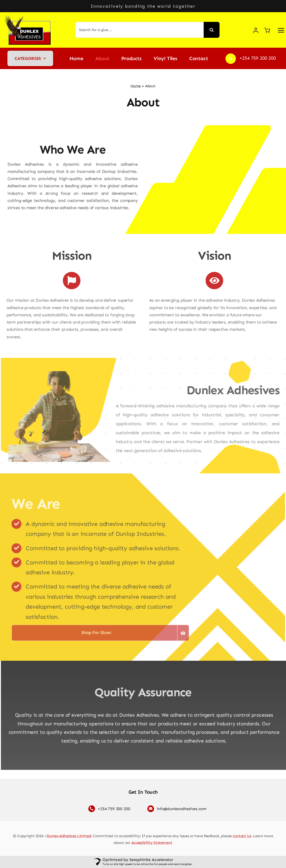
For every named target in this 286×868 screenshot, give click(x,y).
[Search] (212, 30)
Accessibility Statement (152, 843)
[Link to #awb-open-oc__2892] (281, 30)
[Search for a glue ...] (139, 30)
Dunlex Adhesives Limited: (69, 836)
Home (136, 86)
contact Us (242, 836)
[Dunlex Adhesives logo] (29, 17)
